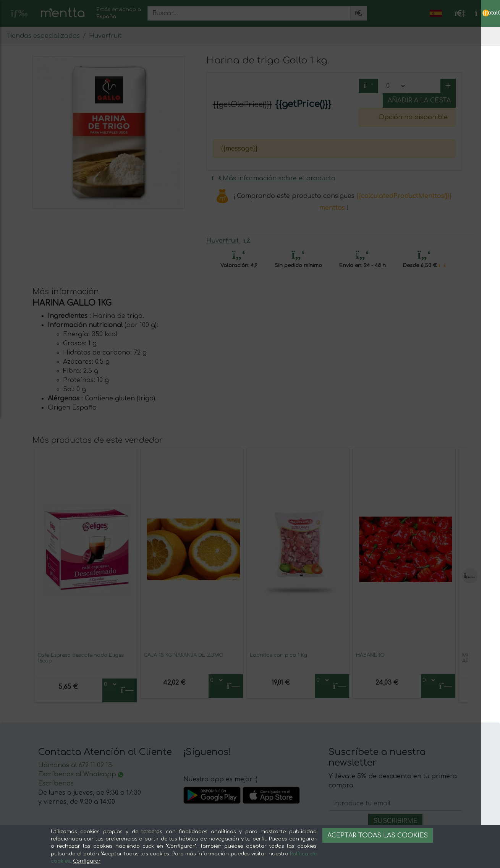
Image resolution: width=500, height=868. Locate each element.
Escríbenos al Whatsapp (81, 774)
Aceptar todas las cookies (378, 836)
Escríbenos (56, 784)
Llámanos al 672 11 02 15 (75, 765)
